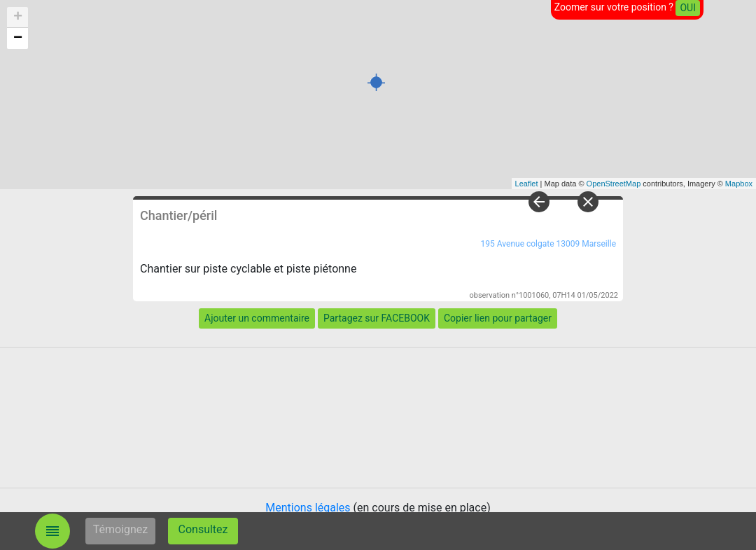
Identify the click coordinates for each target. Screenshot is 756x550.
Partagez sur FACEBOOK (377, 318)
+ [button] (18, 18)
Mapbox (739, 184)
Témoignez (121, 529)
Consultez (203, 529)
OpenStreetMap (614, 184)
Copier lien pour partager (498, 318)
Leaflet (527, 184)
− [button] (18, 39)
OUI (688, 8)
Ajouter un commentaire (257, 318)
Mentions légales (308, 508)
